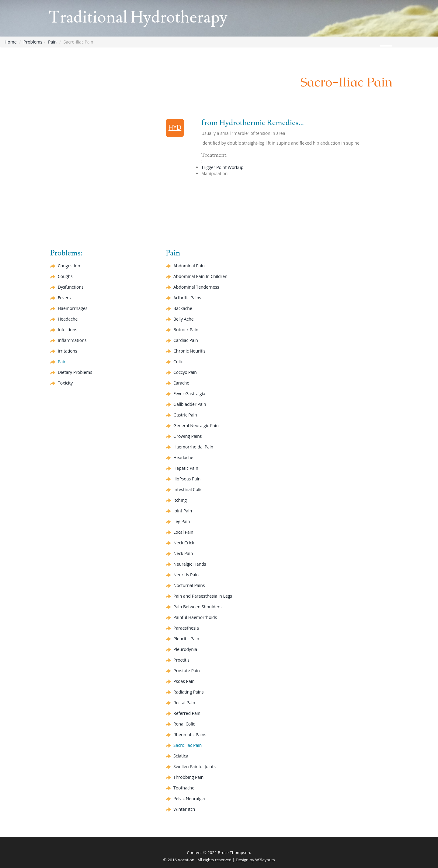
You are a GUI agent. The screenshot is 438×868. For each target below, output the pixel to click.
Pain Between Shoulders (197, 607)
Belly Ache (184, 319)
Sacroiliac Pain (188, 745)
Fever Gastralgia (189, 394)
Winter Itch (184, 809)
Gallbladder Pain (190, 404)
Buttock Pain (186, 330)
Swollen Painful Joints (195, 766)
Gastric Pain (185, 415)
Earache (181, 383)
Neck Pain (183, 553)
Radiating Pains (189, 692)
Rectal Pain (184, 703)
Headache (68, 319)
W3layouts (265, 860)
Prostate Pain (187, 671)
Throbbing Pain (188, 777)
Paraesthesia (186, 628)
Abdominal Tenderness (196, 287)
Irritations (68, 351)
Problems (33, 42)
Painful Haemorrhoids (195, 617)
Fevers (64, 298)
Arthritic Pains (187, 298)
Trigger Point (222, 167)
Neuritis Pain (186, 575)
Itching (180, 500)
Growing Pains (188, 436)
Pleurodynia (185, 649)
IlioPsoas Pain (187, 479)
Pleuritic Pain (186, 639)
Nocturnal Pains (189, 585)
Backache (183, 308)
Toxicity (65, 383)
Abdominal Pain (189, 266)
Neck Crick (184, 543)
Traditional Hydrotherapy (138, 18)
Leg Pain (182, 521)
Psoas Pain (184, 681)
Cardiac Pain (186, 340)
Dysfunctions (71, 287)
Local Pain (183, 532)
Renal (184, 724)
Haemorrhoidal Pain (193, 447)
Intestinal (188, 489)
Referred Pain (187, 713)
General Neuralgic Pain (196, 425)
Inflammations (72, 340)
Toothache (184, 788)
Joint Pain (183, 511)
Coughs (65, 276)
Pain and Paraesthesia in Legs (203, 596)
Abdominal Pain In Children (200, 276)
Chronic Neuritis (189, 351)
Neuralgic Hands (190, 564)
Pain (52, 42)
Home (11, 42)
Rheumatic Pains (190, 734)
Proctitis (181, 660)
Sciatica (181, 756)
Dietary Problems (75, 372)
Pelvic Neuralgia (189, 798)
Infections (68, 330)
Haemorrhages (73, 308)
